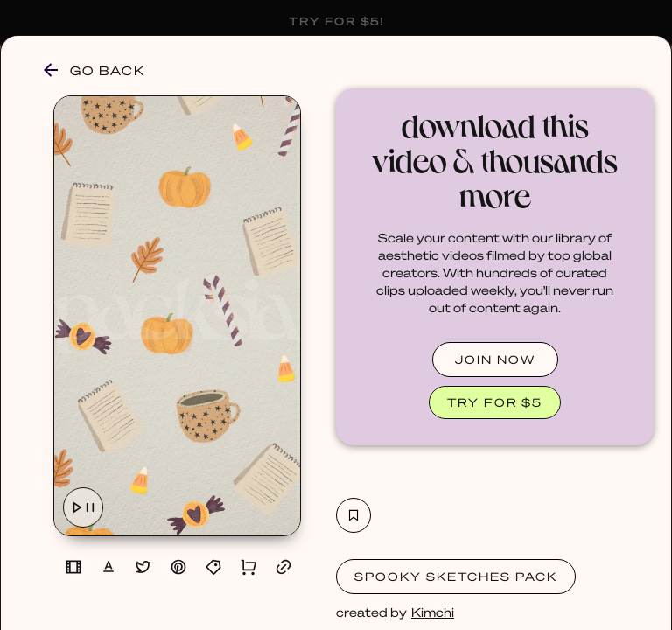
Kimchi (433, 612)
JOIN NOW (495, 359)
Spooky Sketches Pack (456, 576)
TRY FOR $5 (495, 402)
